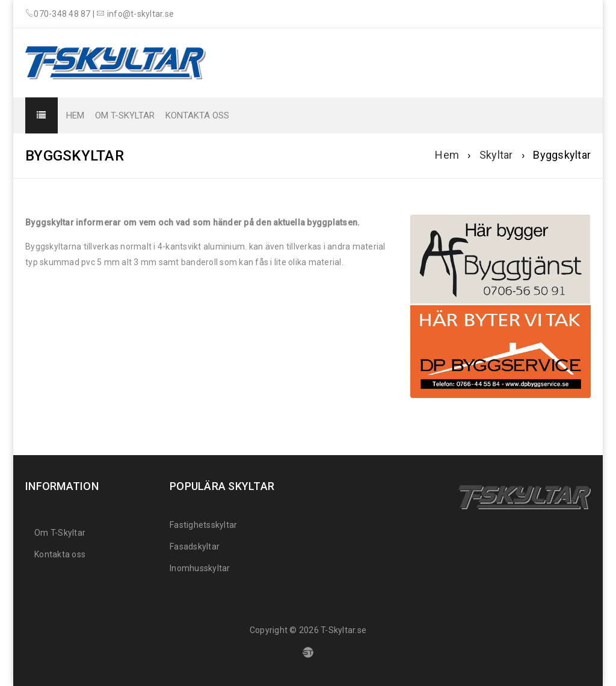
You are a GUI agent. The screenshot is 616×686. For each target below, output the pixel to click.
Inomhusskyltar (200, 568)
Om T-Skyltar (60, 533)
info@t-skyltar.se (140, 14)
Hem (447, 155)
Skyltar (496, 155)
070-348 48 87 (62, 14)
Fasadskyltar (195, 547)
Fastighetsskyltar (203, 525)
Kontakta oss (60, 554)
